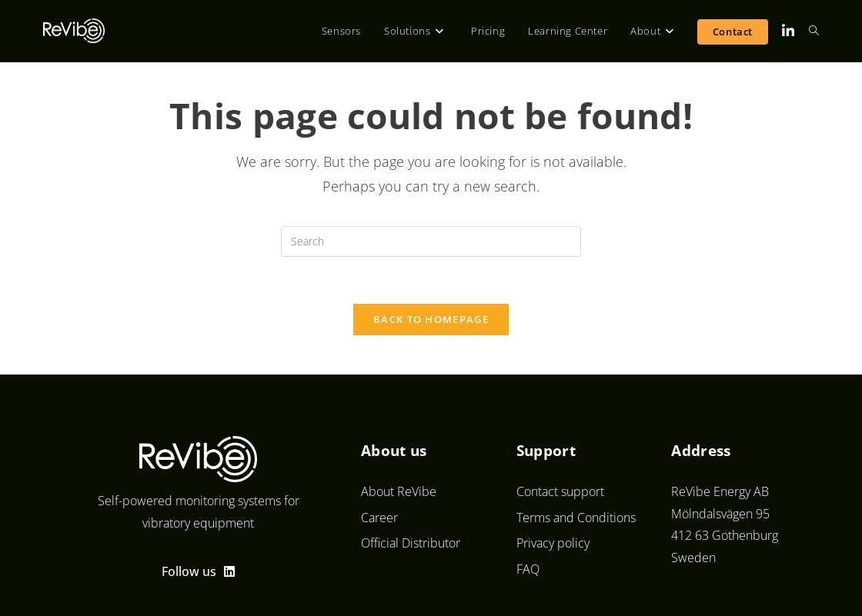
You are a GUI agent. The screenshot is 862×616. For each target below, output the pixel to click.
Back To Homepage (431, 319)
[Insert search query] (431, 241)
